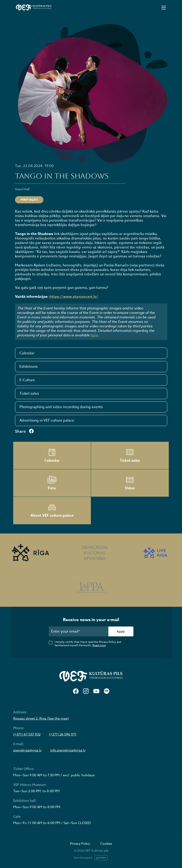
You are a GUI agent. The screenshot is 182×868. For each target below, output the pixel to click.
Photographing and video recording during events (61, 407)
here (94, 335)
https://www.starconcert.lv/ (74, 297)
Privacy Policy (80, 843)
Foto (52, 483)
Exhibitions (29, 367)
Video (130, 483)
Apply (121, 631)
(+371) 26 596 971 (63, 734)
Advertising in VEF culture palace (47, 420)
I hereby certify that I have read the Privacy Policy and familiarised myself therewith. (88, 644)
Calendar (27, 353)
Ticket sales (29, 394)
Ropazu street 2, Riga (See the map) (41, 718)
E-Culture (27, 380)
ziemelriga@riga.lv (27, 750)
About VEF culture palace (52, 511)
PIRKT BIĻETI (29, 200)
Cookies (106, 843)
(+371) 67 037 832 (27, 734)
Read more (99, 645)
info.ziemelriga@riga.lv (68, 750)
